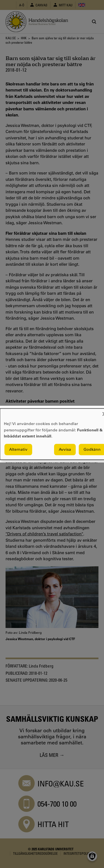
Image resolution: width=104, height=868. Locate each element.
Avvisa (65, 449)
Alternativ (18, 449)
